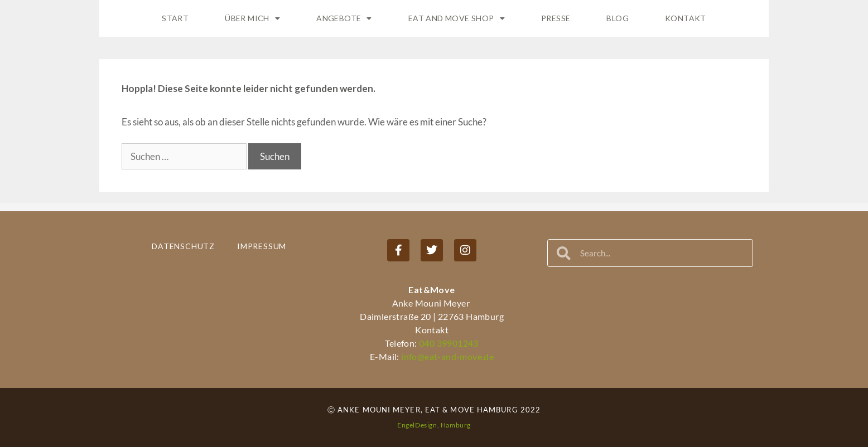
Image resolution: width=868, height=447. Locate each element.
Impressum (262, 246)
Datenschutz (183, 246)
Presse (556, 18)
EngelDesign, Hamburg (434, 425)
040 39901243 (449, 343)
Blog (618, 18)
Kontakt (686, 18)
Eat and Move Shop (457, 18)
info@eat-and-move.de (447, 356)
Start (175, 18)
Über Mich (252, 18)
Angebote (344, 18)
